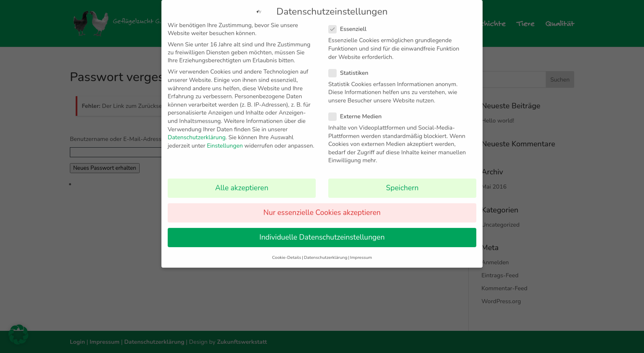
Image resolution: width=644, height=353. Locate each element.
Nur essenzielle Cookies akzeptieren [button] (322, 206)
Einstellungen (225, 139)
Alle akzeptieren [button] (241, 182)
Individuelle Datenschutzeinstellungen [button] (322, 231)
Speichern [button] (402, 182)
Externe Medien (359, 110)
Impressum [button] (361, 251)
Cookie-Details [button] (287, 251)
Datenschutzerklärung (197, 131)
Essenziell (351, 23)
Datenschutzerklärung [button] (326, 251)
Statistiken (352, 66)
